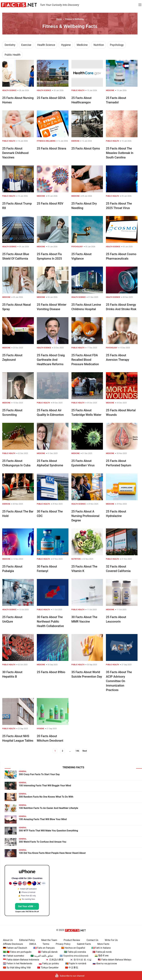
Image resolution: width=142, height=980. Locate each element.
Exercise (26, 45)
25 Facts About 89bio (51, 672)
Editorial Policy (27, 940)
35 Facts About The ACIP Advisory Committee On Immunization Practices (119, 681)
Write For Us (111, 940)
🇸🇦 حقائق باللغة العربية (42, 956)
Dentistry (10, 45)
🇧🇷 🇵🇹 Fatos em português (17, 952)
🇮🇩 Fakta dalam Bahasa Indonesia (21, 960)
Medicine (82, 45)
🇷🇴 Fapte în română (76, 964)
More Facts (103, 944)
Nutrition (99, 45)
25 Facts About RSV (50, 203)
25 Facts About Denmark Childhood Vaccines (15, 153)
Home (59, 19)
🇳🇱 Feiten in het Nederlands (18, 964)
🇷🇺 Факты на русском (105, 964)
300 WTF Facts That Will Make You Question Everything (48, 831)
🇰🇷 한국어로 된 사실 (81, 960)
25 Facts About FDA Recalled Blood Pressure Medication (85, 360)
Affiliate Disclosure (13, 944)
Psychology (117, 45)
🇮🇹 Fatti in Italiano (101, 948)
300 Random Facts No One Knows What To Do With (46, 797)
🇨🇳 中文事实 (72, 968)
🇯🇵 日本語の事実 (55, 960)
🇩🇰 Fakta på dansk (48, 952)
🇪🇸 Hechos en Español (73, 948)
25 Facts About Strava (52, 148)
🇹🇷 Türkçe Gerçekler (48, 968)
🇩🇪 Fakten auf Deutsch (15, 948)
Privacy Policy (63, 944)
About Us (8, 940)
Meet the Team (49, 940)
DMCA (33, 944)
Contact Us (92, 940)
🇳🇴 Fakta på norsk (102, 952)
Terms (46, 944)
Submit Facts (84, 944)
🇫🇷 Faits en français (44, 948)
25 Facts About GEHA (51, 98)
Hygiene (66, 45)
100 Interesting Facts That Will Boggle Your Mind (45, 786)
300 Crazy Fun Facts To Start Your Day (39, 774)
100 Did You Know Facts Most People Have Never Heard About (52, 853)
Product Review (72, 940)
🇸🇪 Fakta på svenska (75, 952)
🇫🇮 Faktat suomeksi (13, 956)
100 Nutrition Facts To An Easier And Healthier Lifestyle (48, 808)
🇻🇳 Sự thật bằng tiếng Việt (17, 968)
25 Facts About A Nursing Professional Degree (85, 516)
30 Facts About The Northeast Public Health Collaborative (50, 622)
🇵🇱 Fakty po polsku (49, 964)
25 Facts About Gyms (86, 148)
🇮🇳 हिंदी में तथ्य (102, 956)
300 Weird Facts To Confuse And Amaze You (43, 842)
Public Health (13, 55)
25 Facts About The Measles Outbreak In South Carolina (120, 153)
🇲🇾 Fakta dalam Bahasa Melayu (115, 960)
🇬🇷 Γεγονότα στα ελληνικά (74, 956)
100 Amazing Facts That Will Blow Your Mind (43, 819)
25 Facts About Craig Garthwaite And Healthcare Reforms (51, 360)
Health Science (46, 45)
